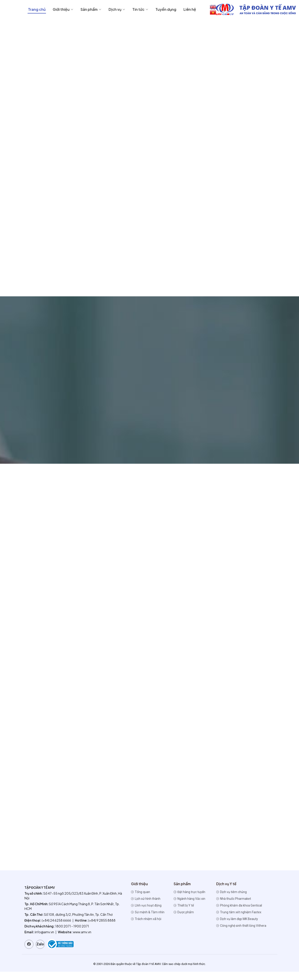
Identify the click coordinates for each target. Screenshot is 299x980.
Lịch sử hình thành (146, 907)
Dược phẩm (184, 920)
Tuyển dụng (249, 9)
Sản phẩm (174, 9)
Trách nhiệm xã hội (146, 927)
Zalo (40, 952)
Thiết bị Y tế (184, 914)
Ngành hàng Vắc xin (189, 907)
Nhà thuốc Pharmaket (234, 907)
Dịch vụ (200, 9)
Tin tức (223, 9)
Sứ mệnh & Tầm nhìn (148, 920)
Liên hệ (273, 9)
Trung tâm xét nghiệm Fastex (239, 920)
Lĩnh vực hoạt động (146, 914)
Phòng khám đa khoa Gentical (239, 914)
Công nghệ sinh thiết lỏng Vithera (241, 934)
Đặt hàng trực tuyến (189, 900)
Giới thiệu (146, 9)
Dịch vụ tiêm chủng (231, 900)
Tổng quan (141, 900)
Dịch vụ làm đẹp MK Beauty (237, 927)
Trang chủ (120, 9)
